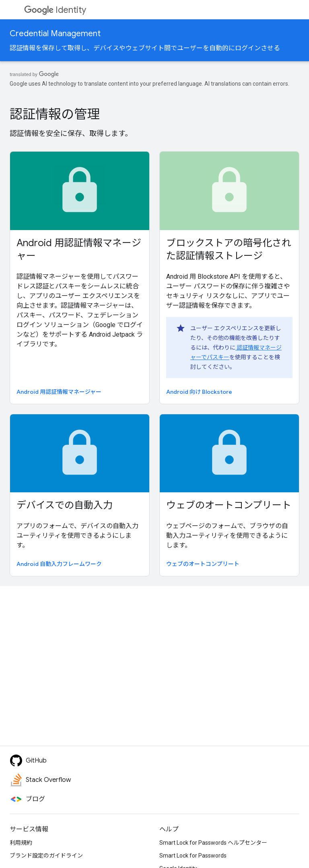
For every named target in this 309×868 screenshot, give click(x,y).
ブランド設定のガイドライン (46, 856)
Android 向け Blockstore (199, 392)
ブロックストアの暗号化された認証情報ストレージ (229, 249)
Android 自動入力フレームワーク (59, 564)
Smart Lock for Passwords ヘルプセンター (213, 843)
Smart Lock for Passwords (193, 856)
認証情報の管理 (55, 114)
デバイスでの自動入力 (65, 505)
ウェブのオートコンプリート (229, 505)
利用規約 (21, 843)
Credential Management (55, 34)
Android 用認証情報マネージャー (79, 249)
